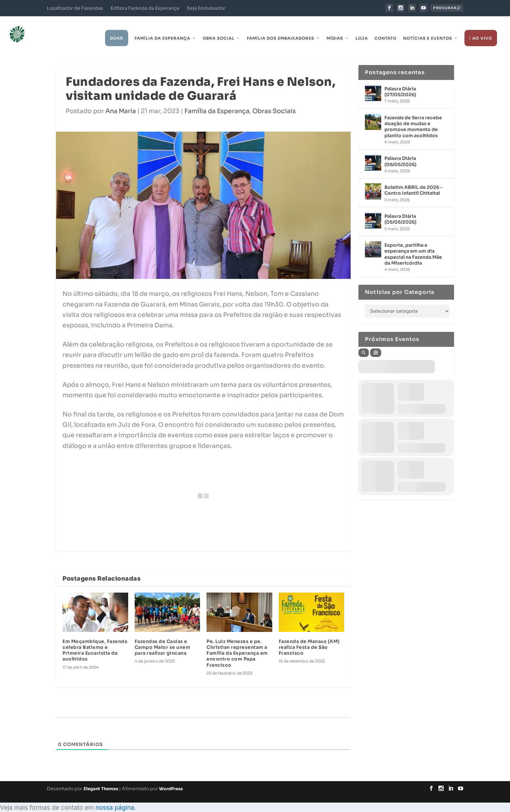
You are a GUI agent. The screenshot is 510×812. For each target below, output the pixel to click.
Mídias (335, 28)
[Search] (364, 343)
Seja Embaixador (206, 8)
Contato (385, 28)
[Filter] (376, 343)
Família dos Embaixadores (281, 28)
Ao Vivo (481, 28)
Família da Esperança (162, 28)
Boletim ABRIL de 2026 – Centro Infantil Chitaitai (413, 180)
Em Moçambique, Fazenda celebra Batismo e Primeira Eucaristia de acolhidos (95, 641)
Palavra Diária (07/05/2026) (400, 82)
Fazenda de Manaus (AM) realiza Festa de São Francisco (309, 637)
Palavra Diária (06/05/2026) (400, 151)
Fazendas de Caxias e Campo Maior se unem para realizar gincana (163, 637)
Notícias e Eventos (428, 28)
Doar (117, 28)
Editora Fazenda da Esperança (145, 8)
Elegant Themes (101, 779)
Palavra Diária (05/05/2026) (400, 209)
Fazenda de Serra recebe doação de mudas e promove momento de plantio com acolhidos (413, 117)
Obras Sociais (274, 101)
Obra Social (219, 28)
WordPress (171, 779)
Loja (362, 28)
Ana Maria (121, 101)
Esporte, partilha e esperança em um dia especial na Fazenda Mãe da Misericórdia (413, 244)
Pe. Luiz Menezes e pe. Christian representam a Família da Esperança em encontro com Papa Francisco (237, 643)
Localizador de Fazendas (75, 8)
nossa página (115, 798)
